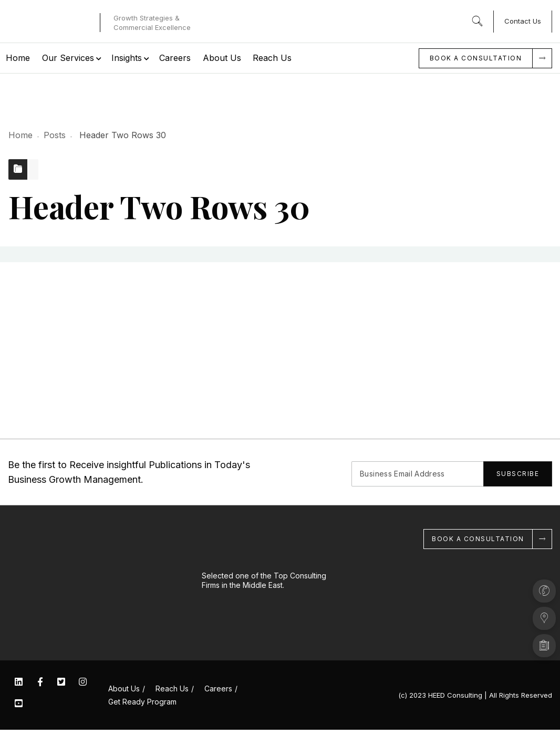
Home (20, 135)
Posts (55, 135)
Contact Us (523, 21)
